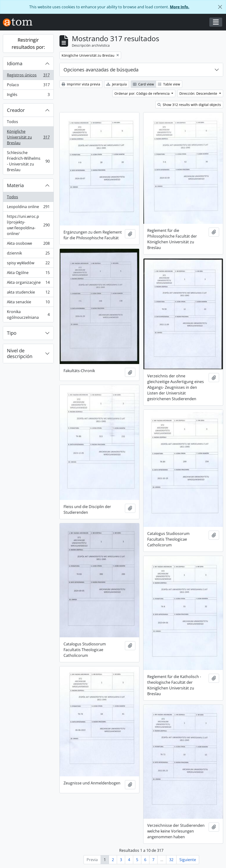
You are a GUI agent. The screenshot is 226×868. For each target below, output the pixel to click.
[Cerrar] (220, 7)
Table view (169, 84)
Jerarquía (117, 84)
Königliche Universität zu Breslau (28, 137)
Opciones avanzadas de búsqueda (101, 70)
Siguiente (188, 860)
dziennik (28, 254)
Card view (143, 84)
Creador (16, 110)
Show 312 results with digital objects (189, 105)
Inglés (28, 95)
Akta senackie (28, 303)
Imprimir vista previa (81, 84)
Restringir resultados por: (28, 43)
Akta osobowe (28, 244)
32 (171, 860)
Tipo (12, 333)
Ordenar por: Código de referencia (142, 93)
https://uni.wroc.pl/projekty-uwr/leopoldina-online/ (28, 225)
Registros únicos (28, 76)
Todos (12, 122)
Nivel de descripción (20, 353)
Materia (15, 185)
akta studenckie (28, 293)
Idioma (15, 63)
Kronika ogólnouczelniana (28, 314)
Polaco (28, 86)
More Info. (180, 7)
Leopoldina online (28, 208)
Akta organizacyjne (28, 283)
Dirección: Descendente (199, 93)
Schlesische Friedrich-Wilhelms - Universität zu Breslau (28, 161)
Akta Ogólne (28, 274)
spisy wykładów (28, 264)
